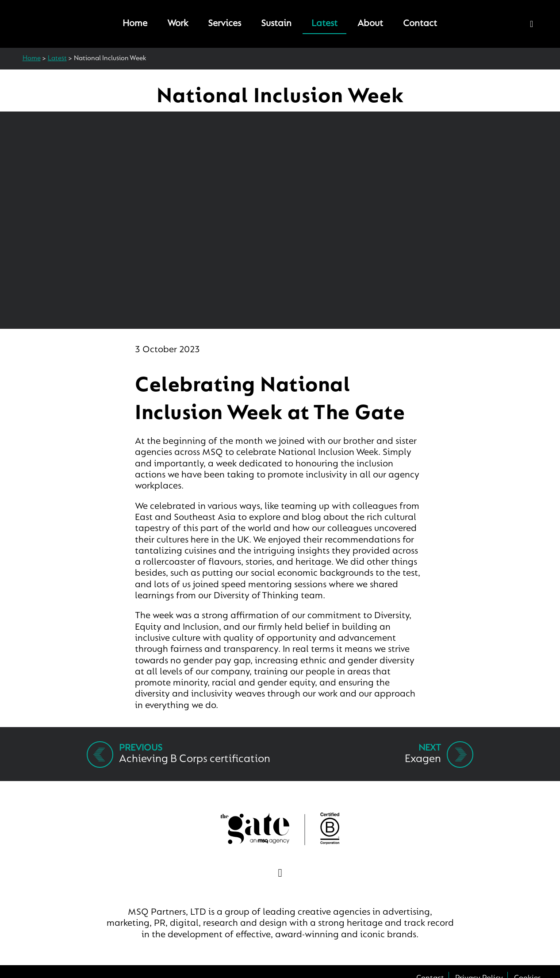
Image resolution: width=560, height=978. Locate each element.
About (370, 24)
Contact (420, 24)
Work (178, 24)
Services (224, 24)
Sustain (276, 24)
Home (135, 24)
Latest (324, 24)
